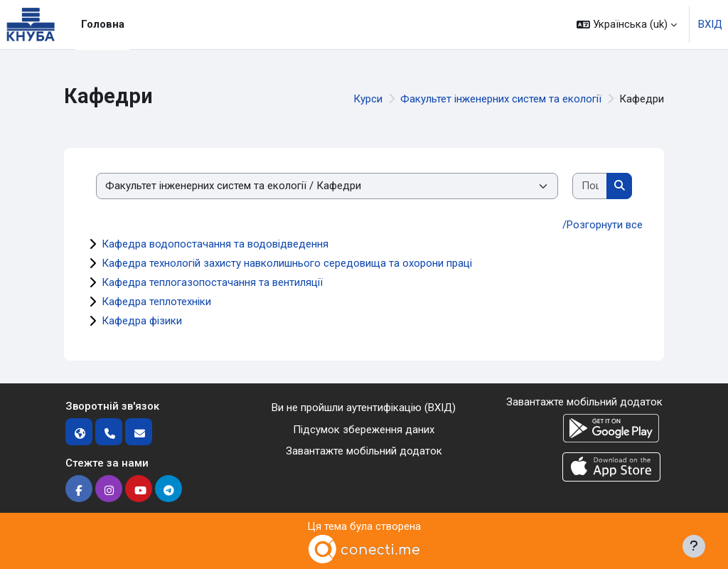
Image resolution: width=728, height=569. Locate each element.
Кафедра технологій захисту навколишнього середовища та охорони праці (287, 263)
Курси (368, 99)
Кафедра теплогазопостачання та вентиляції (212, 282)
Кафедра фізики (142, 321)
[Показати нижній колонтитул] (694, 546)
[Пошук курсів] (590, 186)
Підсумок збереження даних (364, 430)
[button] (627, 25)
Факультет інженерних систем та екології (501, 99)
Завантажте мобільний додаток (364, 451)
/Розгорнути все (603, 225)
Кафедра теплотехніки (156, 302)
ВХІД (710, 24)
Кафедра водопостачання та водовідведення (215, 244)
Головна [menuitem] (103, 24)
